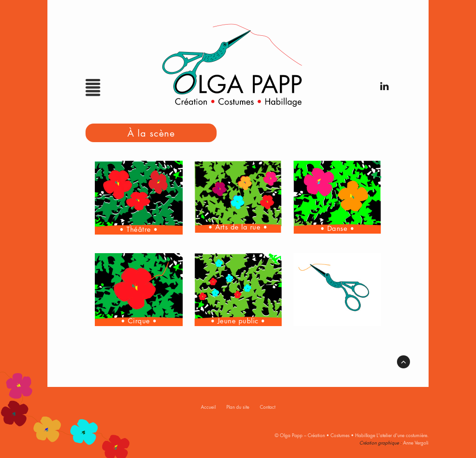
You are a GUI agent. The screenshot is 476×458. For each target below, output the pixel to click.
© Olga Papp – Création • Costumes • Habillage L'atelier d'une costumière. (352, 435)
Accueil (208, 407)
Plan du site (238, 407)
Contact (268, 407)
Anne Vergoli (416, 442)
